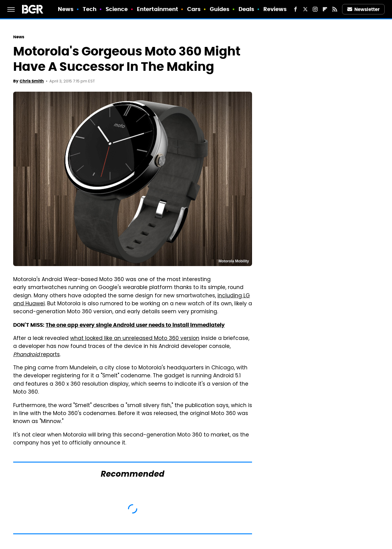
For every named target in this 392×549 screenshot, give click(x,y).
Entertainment (157, 9)
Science (117, 9)
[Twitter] (305, 9)
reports (36, 355)
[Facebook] (296, 9)
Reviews (275, 9)
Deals (247, 9)
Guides (220, 9)
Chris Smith (32, 81)
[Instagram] (315, 9)
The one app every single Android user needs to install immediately (135, 325)
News (66, 9)
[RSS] (335, 9)
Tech (90, 9)
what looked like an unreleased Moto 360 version (135, 339)
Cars (194, 9)
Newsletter (364, 9)
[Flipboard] (325, 9)
